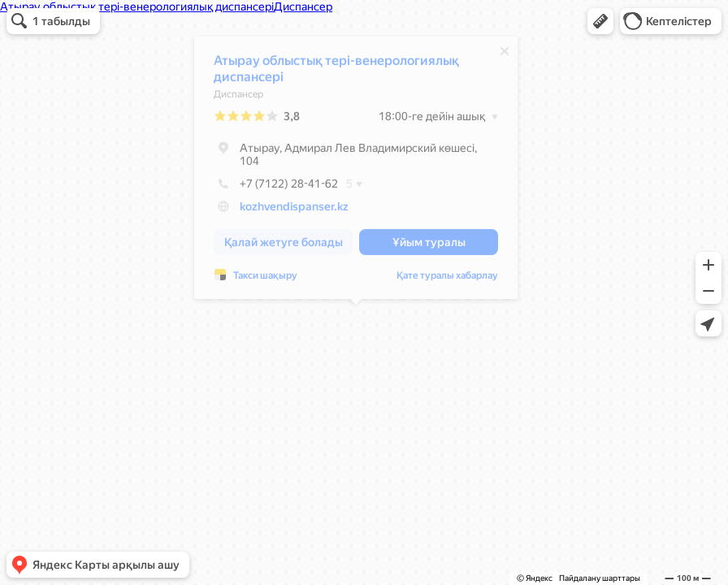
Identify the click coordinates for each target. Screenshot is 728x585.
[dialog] (356, 172)
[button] (600, 21)
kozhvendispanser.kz (294, 210)
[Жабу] (505, 55)
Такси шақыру (265, 279)
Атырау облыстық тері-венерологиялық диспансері (336, 73)
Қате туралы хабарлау (447, 279)
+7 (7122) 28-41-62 (276, 188)
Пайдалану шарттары (600, 578)
